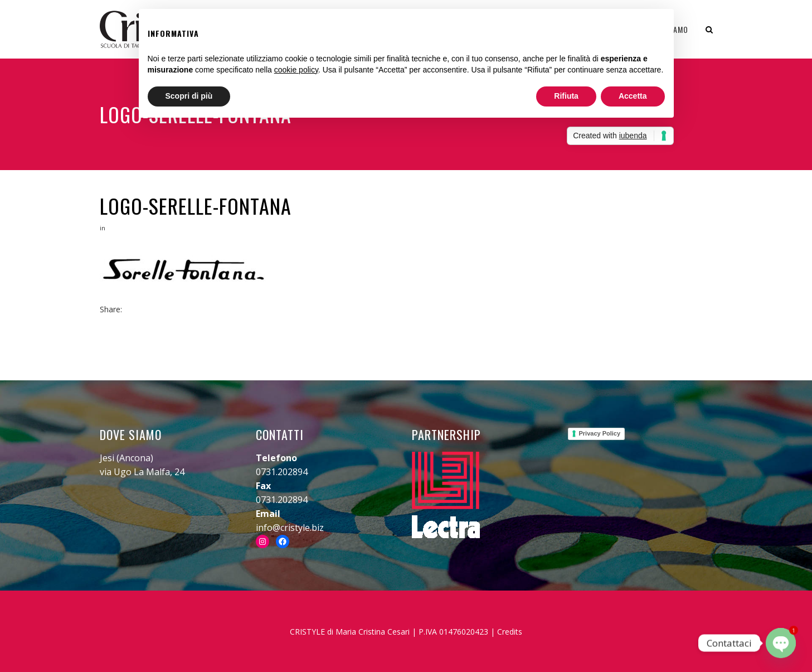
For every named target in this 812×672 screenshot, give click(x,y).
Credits (510, 632)
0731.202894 (282, 472)
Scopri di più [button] (189, 96)
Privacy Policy (600, 433)
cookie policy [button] (296, 70)
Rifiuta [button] (566, 96)
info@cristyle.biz (290, 528)
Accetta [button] (633, 96)
